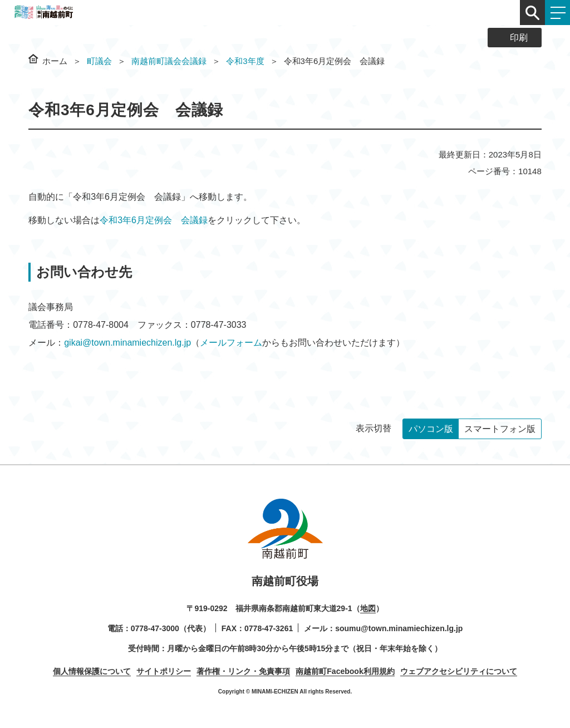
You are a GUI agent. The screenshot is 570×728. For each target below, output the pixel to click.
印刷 (519, 38)
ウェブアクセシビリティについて (459, 671)
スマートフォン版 (500, 429)
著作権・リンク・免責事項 (243, 671)
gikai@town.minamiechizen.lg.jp (127, 343)
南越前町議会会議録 (169, 61)
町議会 (99, 61)
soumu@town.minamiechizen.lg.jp (399, 628)
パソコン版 (431, 429)
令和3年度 (245, 61)
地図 (368, 608)
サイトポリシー (164, 671)
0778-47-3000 (155, 628)
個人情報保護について (92, 671)
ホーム (55, 61)
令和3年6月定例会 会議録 (154, 220)
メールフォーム (231, 343)
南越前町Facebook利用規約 (345, 671)
